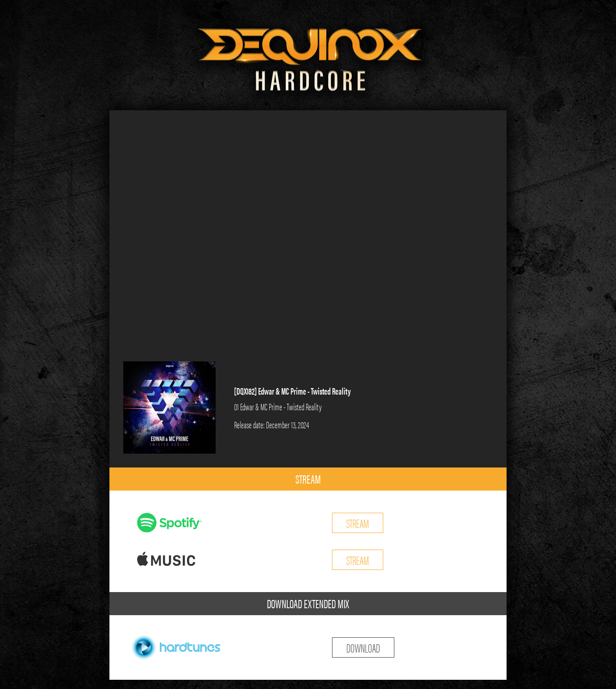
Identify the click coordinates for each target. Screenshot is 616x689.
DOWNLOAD (363, 647)
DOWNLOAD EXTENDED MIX (308, 603)
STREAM (308, 479)
